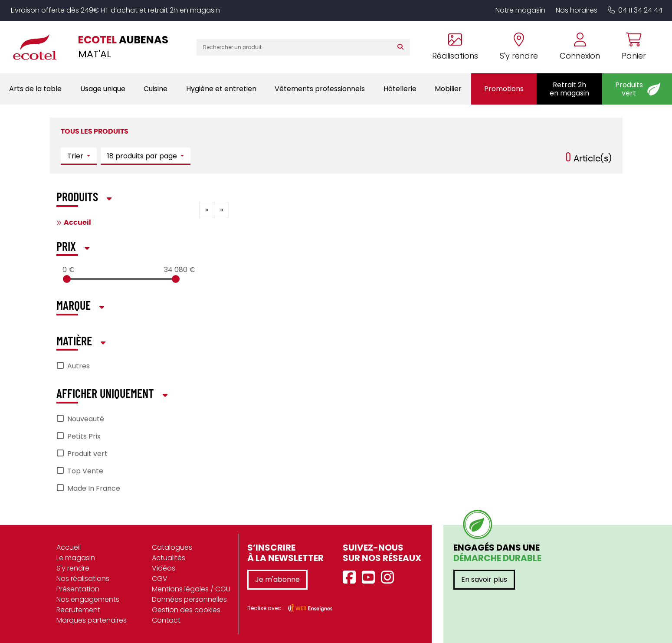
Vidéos (164, 568)
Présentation (78, 589)
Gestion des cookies (186, 610)
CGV (160, 579)
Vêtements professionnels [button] (320, 89)
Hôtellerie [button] (400, 89)
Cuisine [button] (156, 89)
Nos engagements (88, 599)
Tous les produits (95, 131)
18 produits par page (143, 156)
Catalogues (172, 547)
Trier (76, 156)
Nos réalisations (83, 579)
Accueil (77, 223)
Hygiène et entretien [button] (221, 89)
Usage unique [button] (103, 89)
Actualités (169, 558)
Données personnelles (189, 599)
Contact (166, 620)
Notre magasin (520, 10)
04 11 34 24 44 (635, 10)
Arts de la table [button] (35, 89)
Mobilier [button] (448, 89)
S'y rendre (73, 568)
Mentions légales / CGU (191, 589)
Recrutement (78, 610)
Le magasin (76, 558)
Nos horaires (577, 10)
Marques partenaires (92, 620)
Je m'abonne (277, 579)
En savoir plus (484, 579)
